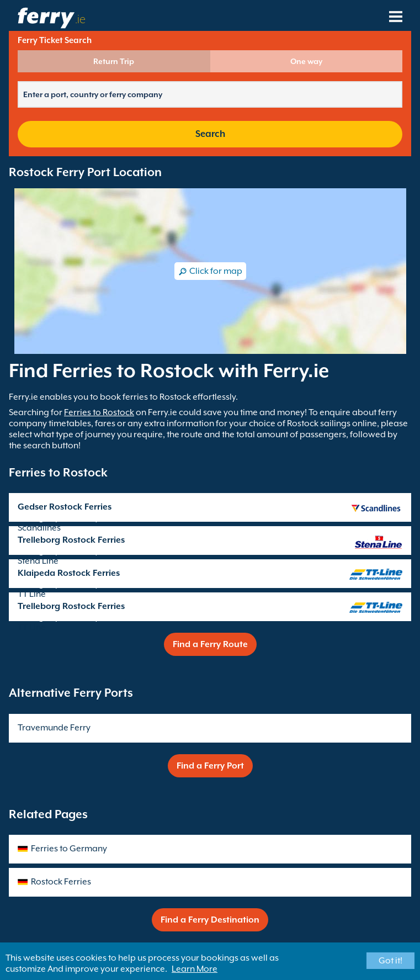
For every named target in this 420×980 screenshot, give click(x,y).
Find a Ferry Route (210, 644)
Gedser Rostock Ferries (65, 507)
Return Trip (114, 61)
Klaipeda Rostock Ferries (69, 573)
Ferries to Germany (69, 849)
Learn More (195, 969)
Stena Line (38, 561)
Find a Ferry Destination (210, 920)
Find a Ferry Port (210, 766)
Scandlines (39, 528)
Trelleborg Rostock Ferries (71, 540)
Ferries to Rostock (99, 412)
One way (306, 61)
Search (210, 134)
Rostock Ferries (61, 882)
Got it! (390, 961)
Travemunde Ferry (54, 728)
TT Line (32, 594)
